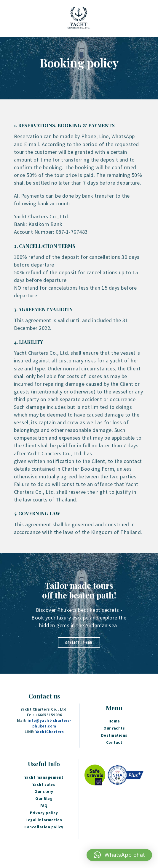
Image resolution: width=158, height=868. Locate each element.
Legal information (44, 820)
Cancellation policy (44, 827)
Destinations (114, 735)
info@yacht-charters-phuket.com (50, 723)
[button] (119, 855)
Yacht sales (44, 784)
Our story (44, 792)
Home (114, 721)
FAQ (44, 806)
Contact (114, 742)
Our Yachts (114, 728)
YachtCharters (50, 732)
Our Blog (44, 799)
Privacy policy (44, 813)
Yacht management (44, 777)
